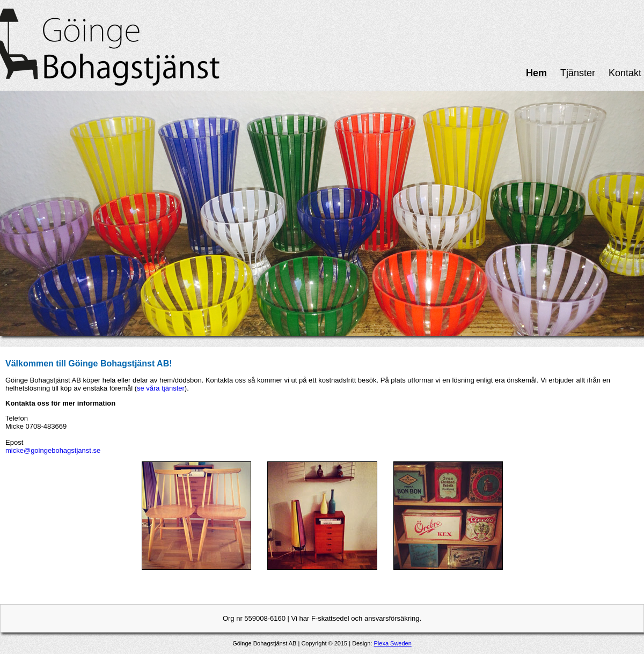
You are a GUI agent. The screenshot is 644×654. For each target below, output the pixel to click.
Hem (536, 73)
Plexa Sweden (392, 643)
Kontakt (625, 73)
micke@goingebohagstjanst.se (53, 450)
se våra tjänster (161, 388)
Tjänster (578, 73)
